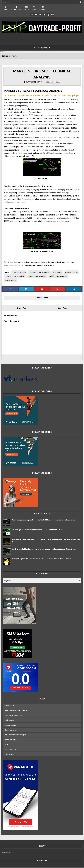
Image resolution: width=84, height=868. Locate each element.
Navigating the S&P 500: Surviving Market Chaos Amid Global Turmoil (42, 559)
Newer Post (22, 309)
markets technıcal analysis (31, 277)
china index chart (11, 730)
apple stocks (9, 721)
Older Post (62, 309)
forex (7, 745)
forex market (58, 273)
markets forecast (12, 277)
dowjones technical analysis (39, 273)
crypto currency (10, 740)
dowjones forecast (19, 273)
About (26, 8)
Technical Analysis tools (14, 716)
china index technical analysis (16, 735)
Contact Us (16, 8)
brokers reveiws (11, 726)
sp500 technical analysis (14, 281)
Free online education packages (16, 711)
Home (5, 8)
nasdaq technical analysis (53, 277)
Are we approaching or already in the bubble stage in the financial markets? (44, 520)
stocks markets (32, 281)
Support (43, 8)
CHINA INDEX (9, 706)
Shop (34, 8)
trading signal (10, 755)
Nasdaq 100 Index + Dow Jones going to (61, 96)
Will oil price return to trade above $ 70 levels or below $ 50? (37, 530)
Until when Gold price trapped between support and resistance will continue (44, 550)
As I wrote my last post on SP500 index (22, 96)
